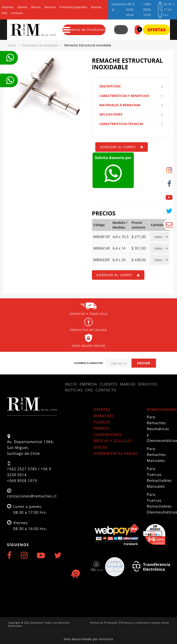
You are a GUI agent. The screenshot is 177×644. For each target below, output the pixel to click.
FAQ (5, 13)
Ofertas (156, 30)
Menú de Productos (84, 30)
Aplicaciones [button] (131, 114)
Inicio (71, 384)
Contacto (17, 13)
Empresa (8, 7)
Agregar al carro (122, 147)
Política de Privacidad (104, 623)
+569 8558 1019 (147, 10)
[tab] (131, 86)
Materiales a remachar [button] (131, 105)
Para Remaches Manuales (157, 455)
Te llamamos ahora (10, 58)
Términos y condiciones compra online (145, 623)
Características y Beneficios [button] (131, 96)
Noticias (96, 7)
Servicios (50, 7)
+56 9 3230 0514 (130, 10)
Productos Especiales (73, 7)
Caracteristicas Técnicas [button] (131, 124)
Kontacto (106, 639)
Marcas (36, 7)
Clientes (22, 7)
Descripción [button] (131, 86)
